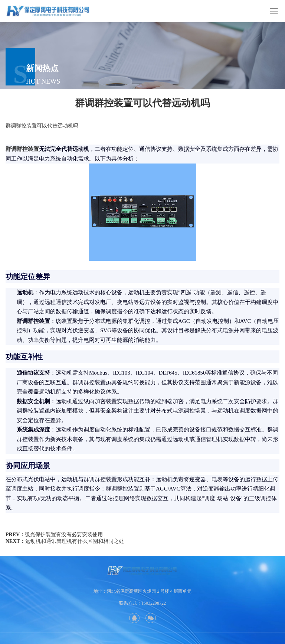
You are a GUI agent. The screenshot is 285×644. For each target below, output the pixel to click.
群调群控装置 (22, 149)
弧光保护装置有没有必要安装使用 (64, 535)
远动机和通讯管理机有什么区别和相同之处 (75, 541)
